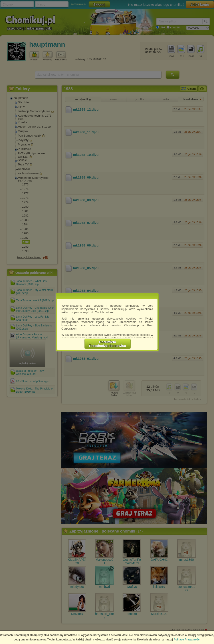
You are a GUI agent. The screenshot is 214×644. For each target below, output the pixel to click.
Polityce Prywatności (187, 640)
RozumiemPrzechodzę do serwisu (108, 344)
